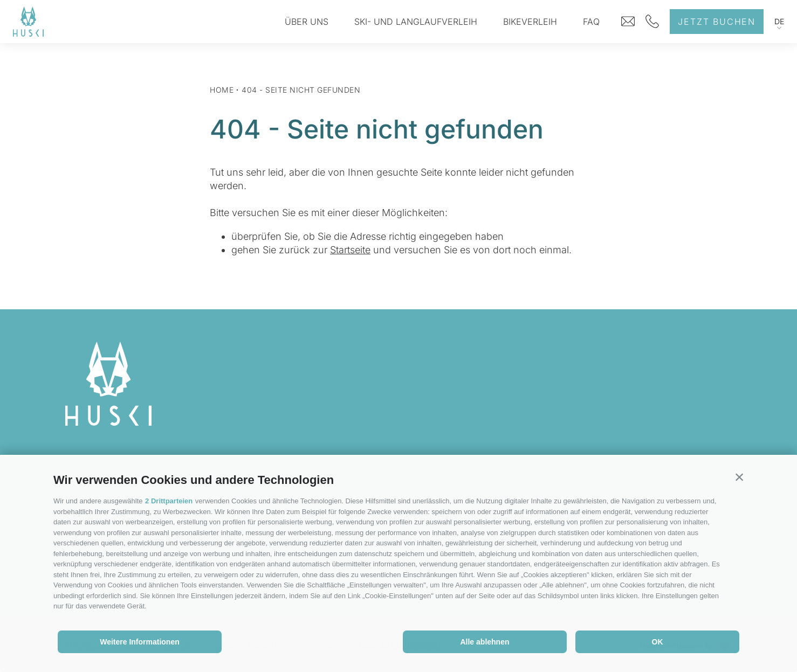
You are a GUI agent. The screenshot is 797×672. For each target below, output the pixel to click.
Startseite (350, 250)
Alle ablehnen (485, 642)
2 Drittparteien (169, 501)
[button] (739, 477)
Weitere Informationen (140, 642)
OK (658, 642)
